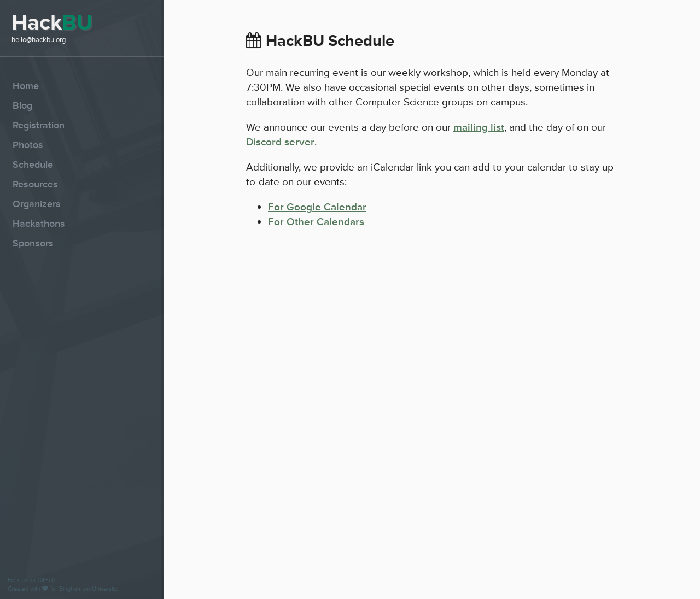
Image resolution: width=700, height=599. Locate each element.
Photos (28, 145)
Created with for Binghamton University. (63, 589)
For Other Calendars (316, 222)
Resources (35, 184)
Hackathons (39, 224)
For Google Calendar (317, 207)
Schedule (33, 165)
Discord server (280, 142)
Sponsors (33, 243)
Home (26, 86)
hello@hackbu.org (39, 40)
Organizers (37, 204)
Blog (22, 105)
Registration (39, 125)
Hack (52, 23)
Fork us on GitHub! (32, 580)
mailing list (479, 127)
